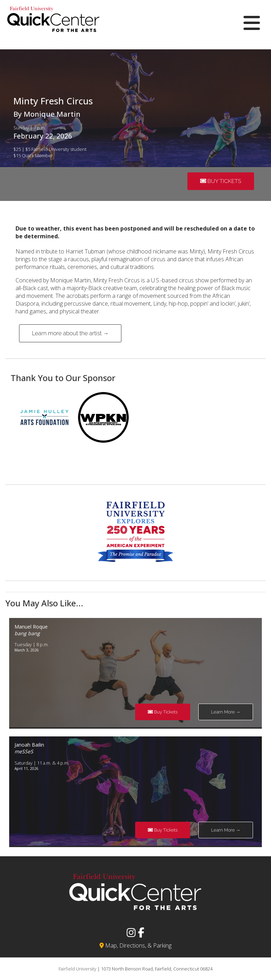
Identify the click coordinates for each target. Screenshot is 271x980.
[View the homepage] (53, 37)
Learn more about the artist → (70, 333)
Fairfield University (77, 969)
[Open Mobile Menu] (252, 23)
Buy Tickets (221, 181)
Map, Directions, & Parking (135, 945)
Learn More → (226, 712)
